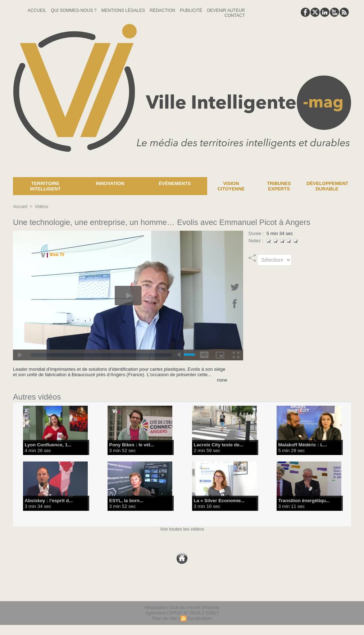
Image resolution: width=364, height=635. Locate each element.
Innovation (110, 183)
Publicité (192, 10)
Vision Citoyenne (231, 186)
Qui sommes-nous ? (74, 10)
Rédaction (163, 10)
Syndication (199, 618)
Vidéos (41, 207)
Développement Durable (327, 186)
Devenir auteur (226, 10)
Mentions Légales (124, 10)
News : (8, 172)
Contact (235, 15)
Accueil (38, 10)
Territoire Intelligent (45, 186)
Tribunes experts (279, 186)
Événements (175, 183)
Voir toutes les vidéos (182, 529)
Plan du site (164, 618)
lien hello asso (328, 591)
